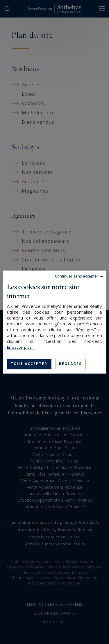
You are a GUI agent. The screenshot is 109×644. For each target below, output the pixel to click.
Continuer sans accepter (77, 276)
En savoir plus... (21, 347)
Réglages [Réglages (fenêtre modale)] (70, 364)
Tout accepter (29, 364)
